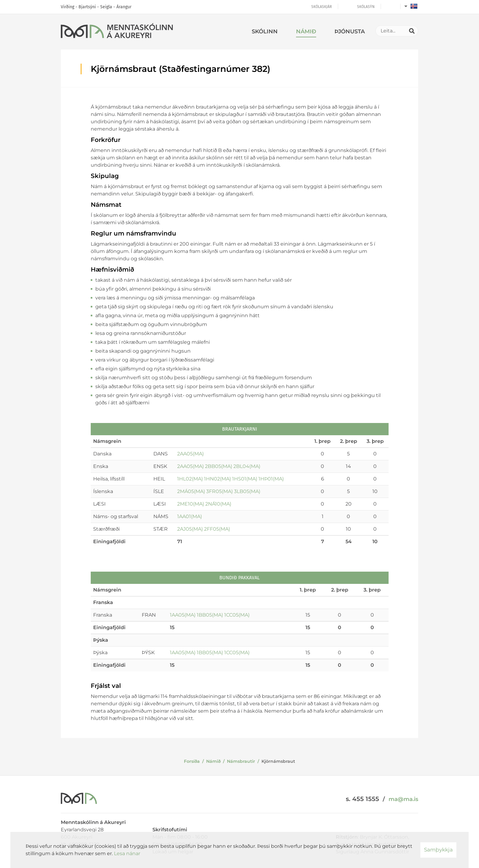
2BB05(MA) (219, 466)
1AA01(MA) (190, 516)
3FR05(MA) (219, 491)
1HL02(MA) (190, 479)
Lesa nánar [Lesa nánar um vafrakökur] (127, 853)
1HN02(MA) (218, 479)
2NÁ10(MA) (218, 504)
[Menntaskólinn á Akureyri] (117, 32)
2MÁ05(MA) (191, 491)
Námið (213, 761)
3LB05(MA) (247, 491)
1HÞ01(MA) (271, 479)
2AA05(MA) (190, 454)
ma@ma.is (403, 799)
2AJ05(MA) (190, 529)
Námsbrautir (241, 761)
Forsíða (192, 761)
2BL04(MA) (247, 466)
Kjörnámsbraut (278, 761)
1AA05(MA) (183, 615)
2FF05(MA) (217, 529)
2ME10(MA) (191, 504)
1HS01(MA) (245, 479)
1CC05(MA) (237, 615)
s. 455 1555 (362, 799)
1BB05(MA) (210, 615)
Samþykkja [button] (438, 850)
